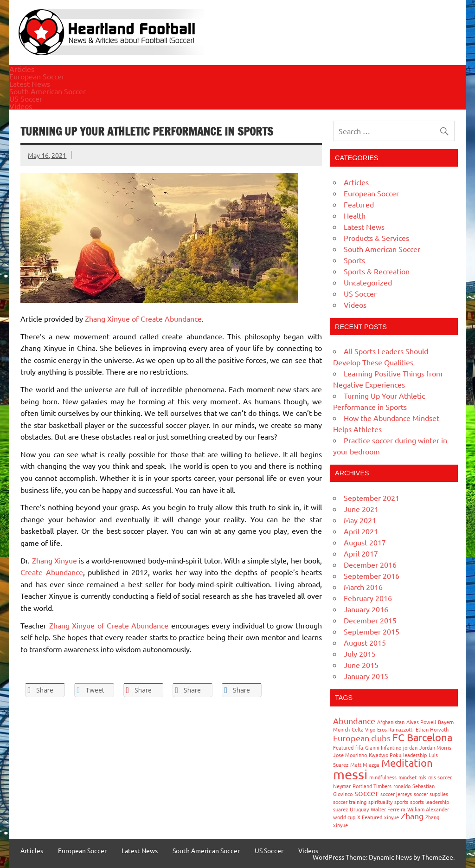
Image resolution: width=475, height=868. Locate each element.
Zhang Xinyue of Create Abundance (143, 318)
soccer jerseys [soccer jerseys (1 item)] (396, 794)
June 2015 (361, 665)
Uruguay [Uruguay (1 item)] (359, 809)
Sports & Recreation (377, 271)
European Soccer (37, 76)
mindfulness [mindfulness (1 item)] (383, 777)
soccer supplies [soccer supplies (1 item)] (431, 794)
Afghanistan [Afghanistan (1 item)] (391, 722)
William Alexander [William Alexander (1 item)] (428, 809)
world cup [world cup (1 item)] (344, 817)
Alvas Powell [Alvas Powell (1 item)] (421, 722)
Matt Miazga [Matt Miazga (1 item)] (365, 764)
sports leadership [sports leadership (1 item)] (430, 802)
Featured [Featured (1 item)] (343, 747)
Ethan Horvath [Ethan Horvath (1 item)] (432, 729)
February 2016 (368, 598)
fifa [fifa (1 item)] (359, 747)
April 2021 (361, 531)
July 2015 (360, 654)
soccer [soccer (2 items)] (366, 793)
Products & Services (376, 238)
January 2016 (366, 609)
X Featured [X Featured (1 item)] (370, 817)
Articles (22, 69)
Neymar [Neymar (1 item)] (342, 786)
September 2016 (372, 576)
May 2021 (360, 520)
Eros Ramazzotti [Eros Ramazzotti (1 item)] (395, 729)
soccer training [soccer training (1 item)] (350, 802)
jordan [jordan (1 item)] (410, 747)
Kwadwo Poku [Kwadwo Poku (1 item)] (385, 755)
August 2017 (365, 542)
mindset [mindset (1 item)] (408, 777)
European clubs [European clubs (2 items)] (362, 738)
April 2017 (361, 553)
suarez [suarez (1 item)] (340, 809)
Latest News (30, 84)
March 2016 (363, 587)
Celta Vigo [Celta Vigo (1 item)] (363, 729)
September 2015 (372, 631)
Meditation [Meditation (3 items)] (407, 763)
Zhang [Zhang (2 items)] (412, 816)
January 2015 (366, 676)
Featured (359, 204)
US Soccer (26, 98)
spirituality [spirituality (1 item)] (380, 802)
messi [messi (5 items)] (350, 774)
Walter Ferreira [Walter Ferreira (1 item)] (388, 809)
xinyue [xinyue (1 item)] (392, 817)
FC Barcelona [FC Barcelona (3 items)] (422, 737)
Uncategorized (368, 282)
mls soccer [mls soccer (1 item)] (440, 777)
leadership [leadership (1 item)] (415, 755)
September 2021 (372, 498)
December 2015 (370, 620)
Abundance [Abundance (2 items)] (354, 721)
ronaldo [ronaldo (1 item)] (402, 786)
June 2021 (361, 509)
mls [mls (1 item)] (422, 777)
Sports (354, 260)
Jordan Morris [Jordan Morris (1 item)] (435, 747)
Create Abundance (51, 572)
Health (355, 215)
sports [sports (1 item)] (401, 802)
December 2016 (370, 564)
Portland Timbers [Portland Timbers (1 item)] (372, 786)
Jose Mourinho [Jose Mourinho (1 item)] (350, 755)
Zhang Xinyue (55, 560)
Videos (21, 106)
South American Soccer (48, 91)
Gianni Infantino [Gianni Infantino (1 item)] (383, 747)
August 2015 (365, 642)
